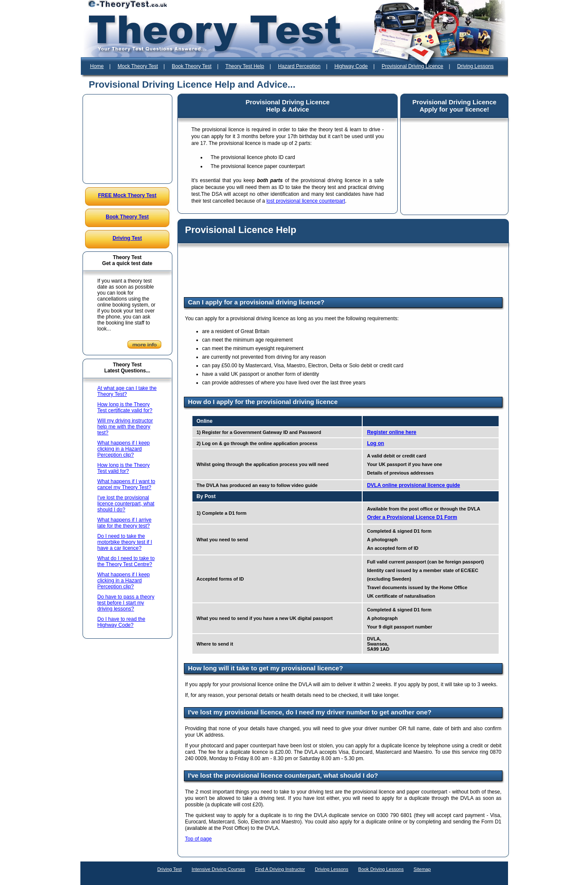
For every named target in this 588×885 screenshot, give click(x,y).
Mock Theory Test (138, 66)
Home (97, 66)
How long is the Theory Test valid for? (124, 468)
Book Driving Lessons (381, 869)
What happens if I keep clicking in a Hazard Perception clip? (124, 449)
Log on (375, 443)
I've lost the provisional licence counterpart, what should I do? (126, 504)
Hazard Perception (299, 66)
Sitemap (422, 869)
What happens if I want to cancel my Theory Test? (126, 484)
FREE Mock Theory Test (127, 195)
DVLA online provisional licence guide (414, 485)
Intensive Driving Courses (218, 869)
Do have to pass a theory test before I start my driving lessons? (126, 603)
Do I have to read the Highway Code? (121, 622)
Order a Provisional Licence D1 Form (412, 517)
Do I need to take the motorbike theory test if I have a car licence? (125, 542)
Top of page (199, 839)
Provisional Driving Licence (412, 66)
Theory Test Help (245, 66)
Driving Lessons (475, 66)
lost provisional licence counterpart (306, 201)
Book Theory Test (192, 66)
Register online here (392, 432)
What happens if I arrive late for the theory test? (125, 523)
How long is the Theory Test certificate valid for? (125, 407)
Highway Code (351, 66)
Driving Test (127, 238)
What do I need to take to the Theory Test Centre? (126, 561)
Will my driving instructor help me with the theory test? (125, 427)
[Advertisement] (127, 139)
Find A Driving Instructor (280, 869)
